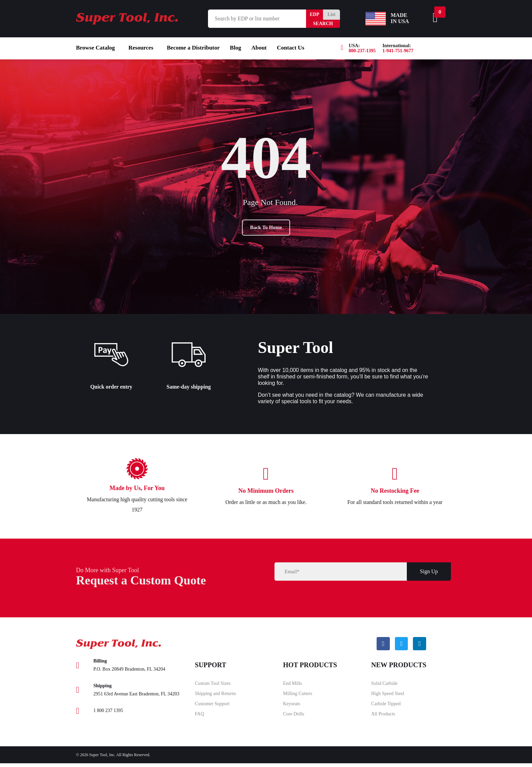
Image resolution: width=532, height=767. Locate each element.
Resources (141, 48)
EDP (315, 14)
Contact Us (291, 48)
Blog (236, 48)
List (331, 14)
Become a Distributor (193, 48)
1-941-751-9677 (398, 51)
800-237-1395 (362, 51)
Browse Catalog (95, 48)
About (259, 48)
